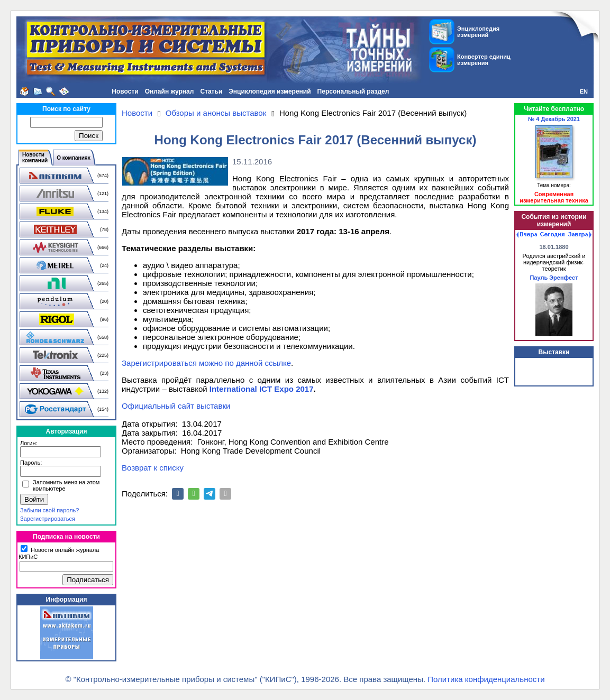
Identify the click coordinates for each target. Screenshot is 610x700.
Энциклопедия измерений (270, 91)
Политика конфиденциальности (486, 679)
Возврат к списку (153, 468)
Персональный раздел (353, 91)
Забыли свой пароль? (49, 510)
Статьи (211, 91)
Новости (125, 91)
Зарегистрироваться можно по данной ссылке (206, 363)
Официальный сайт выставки (176, 406)
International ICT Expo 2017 (262, 389)
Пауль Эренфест (554, 278)
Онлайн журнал (170, 91)
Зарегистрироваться (48, 519)
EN (584, 91)
